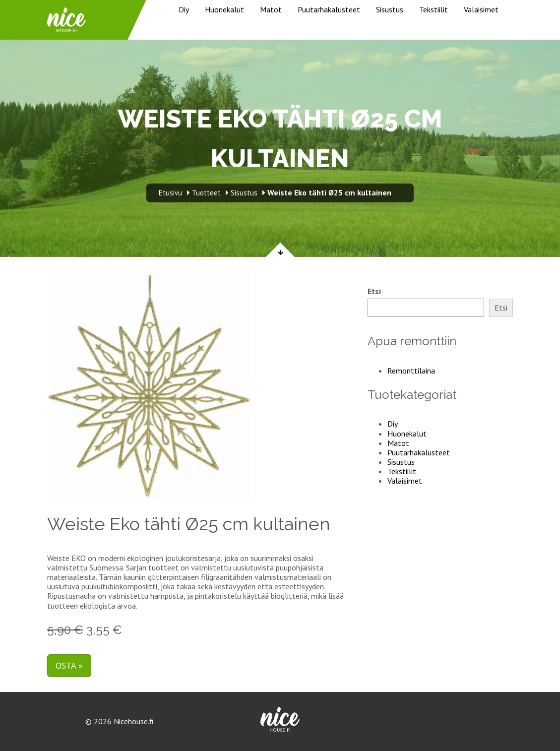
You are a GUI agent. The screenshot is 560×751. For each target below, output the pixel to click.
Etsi (374, 291)
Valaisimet (481, 9)
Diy (184, 9)
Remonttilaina (411, 371)
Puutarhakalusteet (329, 9)
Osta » (69, 665)
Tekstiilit (434, 9)
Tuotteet (206, 193)
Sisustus (390, 9)
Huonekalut (224, 9)
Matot (271, 9)
